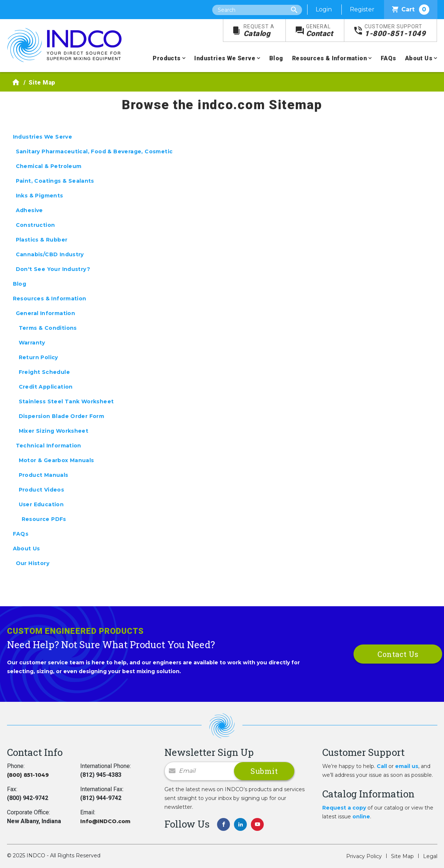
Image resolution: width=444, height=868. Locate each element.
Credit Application (46, 387)
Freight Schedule (44, 372)
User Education (41, 504)
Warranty (32, 343)
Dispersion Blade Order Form (62, 416)
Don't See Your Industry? (53, 269)
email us (407, 766)
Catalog (259, 31)
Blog (276, 58)
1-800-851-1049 (395, 31)
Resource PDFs (44, 519)
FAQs (388, 58)
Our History (33, 563)
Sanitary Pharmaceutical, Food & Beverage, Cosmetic (94, 151)
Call (382, 766)
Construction (35, 225)
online (361, 817)
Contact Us (398, 654)
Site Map (402, 856)
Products (166, 58)
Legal (430, 856)
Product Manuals (44, 475)
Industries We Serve (225, 58)
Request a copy (344, 808)
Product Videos (42, 490)
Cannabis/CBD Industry (50, 254)
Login (324, 9)
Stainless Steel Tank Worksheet (66, 401)
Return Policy (38, 357)
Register (362, 9)
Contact (320, 31)
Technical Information (49, 446)
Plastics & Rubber (42, 240)
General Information (46, 313)
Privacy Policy (364, 856)
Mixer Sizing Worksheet (54, 431)
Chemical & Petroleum (49, 166)
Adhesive (29, 210)
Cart (411, 10)
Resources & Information (329, 58)
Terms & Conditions (48, 328)
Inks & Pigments (40, 196)
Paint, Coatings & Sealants (55, 181)
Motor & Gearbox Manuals (56, 460)
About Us (419, 58)
